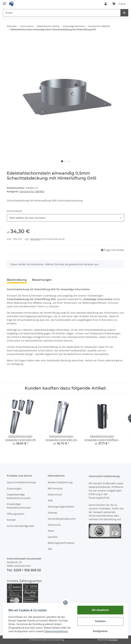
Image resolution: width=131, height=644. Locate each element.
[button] (106, 4)
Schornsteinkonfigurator (21, 526)
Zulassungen (14, 488)
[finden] (62, 13)
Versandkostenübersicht (62, 519)
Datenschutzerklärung (56, 631)
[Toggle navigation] (4, 2)
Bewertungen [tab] (42, 280)
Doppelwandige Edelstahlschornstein (19, 496)
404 (50, 549)
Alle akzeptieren (100, 610)
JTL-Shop (113, 640)
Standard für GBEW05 (32, 191)
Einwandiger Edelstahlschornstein (19, 506)
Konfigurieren (100, 631)
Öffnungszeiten (16, 514)
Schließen (100, 621)
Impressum (54, 525)
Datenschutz (55, 494)
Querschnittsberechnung (21, 482)
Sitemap (52, 513)
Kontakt (11, 520)
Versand (35, 239)
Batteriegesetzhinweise (61, 543)
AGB (50, 500)
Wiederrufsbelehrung (60, 482)
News (51, 531)
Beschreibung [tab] (17, 280)
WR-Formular (55, 488)
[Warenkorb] (119, 4)
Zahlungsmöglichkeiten (61, 507)
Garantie (53, 537)
